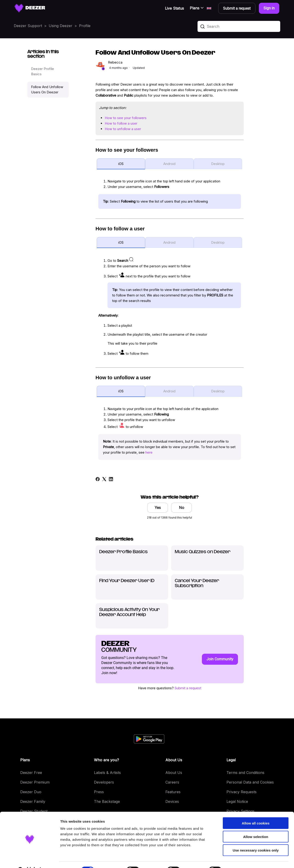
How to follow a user (121, 123)
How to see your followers (126, 118)
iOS (121, 164)
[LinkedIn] (111, 479)
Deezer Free (31, 773)
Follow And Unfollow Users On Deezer (47, 89)
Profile (85, 26)
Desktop (218, 164)
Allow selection (256, 825)
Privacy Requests (242, 792)
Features (173, 792)
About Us (174, 773)
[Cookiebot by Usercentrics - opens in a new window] (30, 859)
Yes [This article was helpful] (158, 508)
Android (169, 164)
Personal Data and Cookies (250, 782)
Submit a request (188, 688)
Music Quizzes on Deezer (203, 552)
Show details (241, 859)
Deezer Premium (35, 782)
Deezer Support (28, 26)
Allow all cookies (256, 812)
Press (99, 792)
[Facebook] (98, 479)
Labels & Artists (107, 773)
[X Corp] (104, 479)
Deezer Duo (31, 792)
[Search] (239, 26)
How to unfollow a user (123, 129)
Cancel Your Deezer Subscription (197, 583)
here (149, 452)
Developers (104, 782)
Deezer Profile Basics (42, 71)
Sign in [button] (269, 8)
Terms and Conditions (245, 773)
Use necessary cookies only (256, 839)
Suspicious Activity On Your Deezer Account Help (129, 612)
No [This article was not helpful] (182, 508)
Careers (172, 782)
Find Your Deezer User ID (127, 581)
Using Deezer (61, 26)
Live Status (174, 8)
